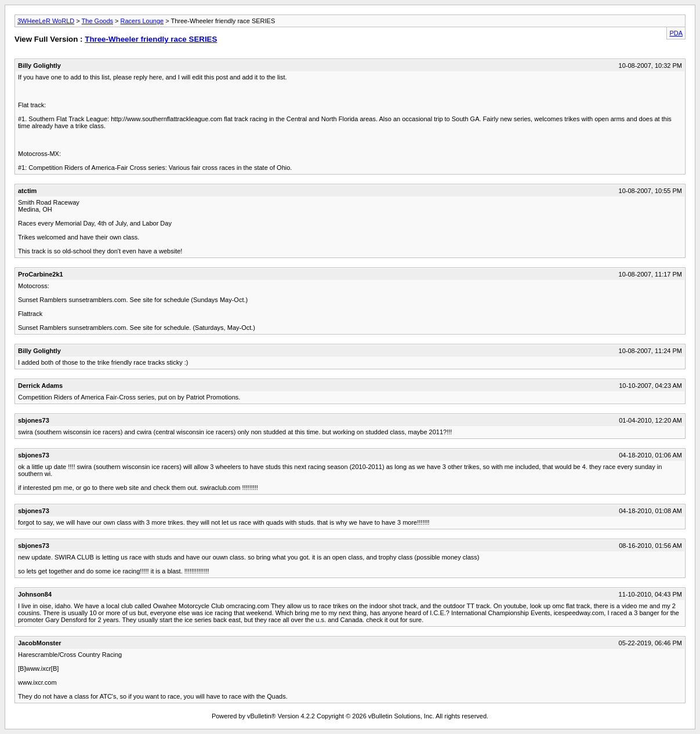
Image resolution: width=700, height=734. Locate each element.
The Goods (97, 21)
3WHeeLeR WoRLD (46, 21)
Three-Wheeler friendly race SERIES (151, 39)
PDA (676, 33)
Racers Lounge (142, 21)
